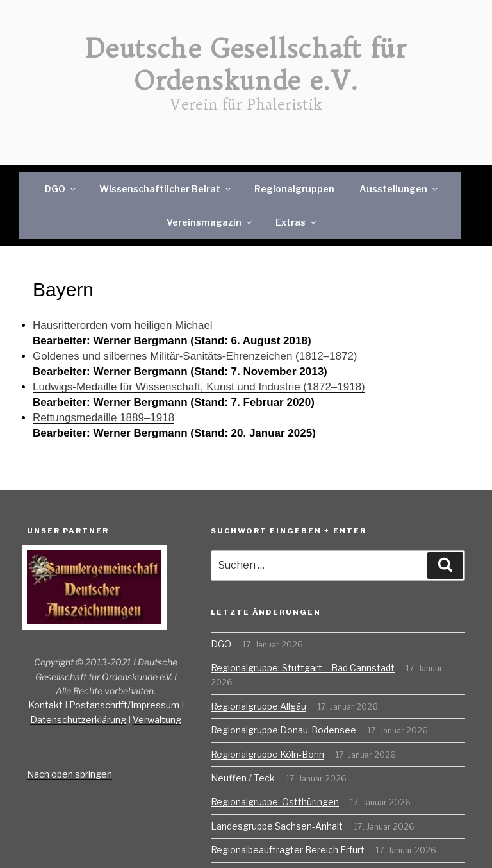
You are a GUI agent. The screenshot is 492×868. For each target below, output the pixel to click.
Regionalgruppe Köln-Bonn (267, 754)
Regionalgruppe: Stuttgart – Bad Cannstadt (303, 668)
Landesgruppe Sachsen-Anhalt (277, 826)
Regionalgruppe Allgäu (258, 706)
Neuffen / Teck (243, 778)
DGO (61, 189)
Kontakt (45, 705)
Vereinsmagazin (210, 222)
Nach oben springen (70, 774)
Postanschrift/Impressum (124, 705)
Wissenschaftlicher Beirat (166, 189)
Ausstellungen (399, 189)
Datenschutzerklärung (78, 720)
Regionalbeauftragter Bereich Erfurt (288, 850)
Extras (297, 222)
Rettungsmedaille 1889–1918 (103, 418)
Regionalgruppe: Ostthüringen (275, 802)
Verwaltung (157, 720)
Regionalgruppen (294, 189)
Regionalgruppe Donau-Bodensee (283, 730)
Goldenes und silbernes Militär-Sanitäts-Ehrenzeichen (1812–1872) (195, 356)
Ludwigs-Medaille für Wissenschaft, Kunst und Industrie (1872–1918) (199, 387)
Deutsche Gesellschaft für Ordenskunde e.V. (246, 65)
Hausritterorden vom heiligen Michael (123, 325)
